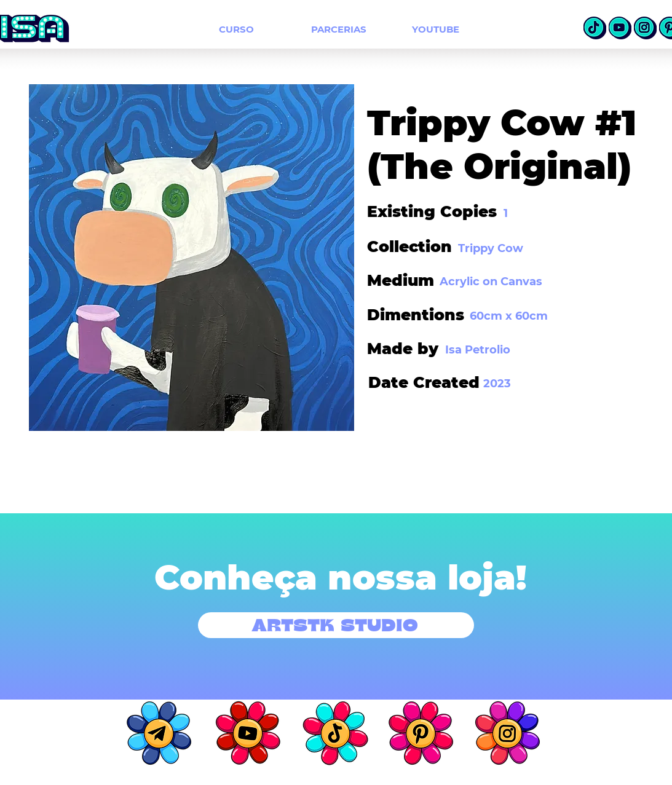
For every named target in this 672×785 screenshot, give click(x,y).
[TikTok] (595, 28)
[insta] (645, 28)
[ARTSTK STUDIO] (336, 625)
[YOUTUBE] (436, 29)
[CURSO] (236, 29)
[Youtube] (620, 28)
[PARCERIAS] (339, 29)
